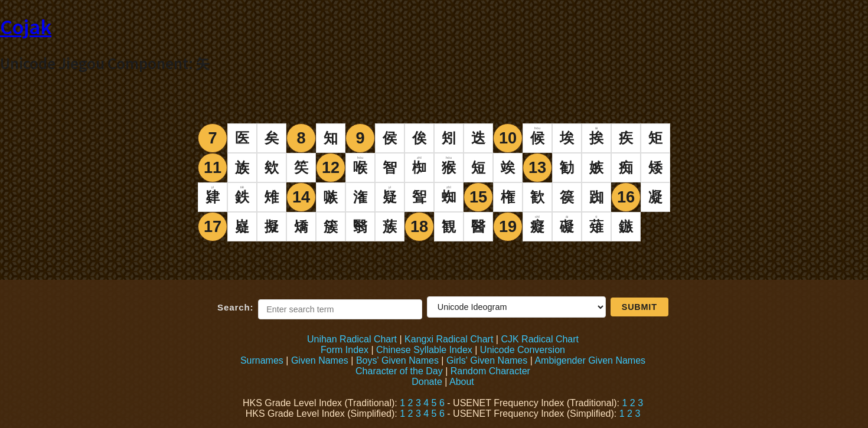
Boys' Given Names (397, 360)
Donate (427, 382)
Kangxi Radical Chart (449, 339)
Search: (235, 307)
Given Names (320, 360)
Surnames (262, 360)
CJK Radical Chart (540, 339)
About (462, 382)
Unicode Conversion (523, 350)
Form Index (345, 350)
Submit (639, 307)
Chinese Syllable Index (424, 350)
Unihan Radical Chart (352, 339)
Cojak (26, 26)
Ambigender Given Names (590, 360)
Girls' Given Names (487, 360)
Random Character (490, 371)
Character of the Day (399, 371)
